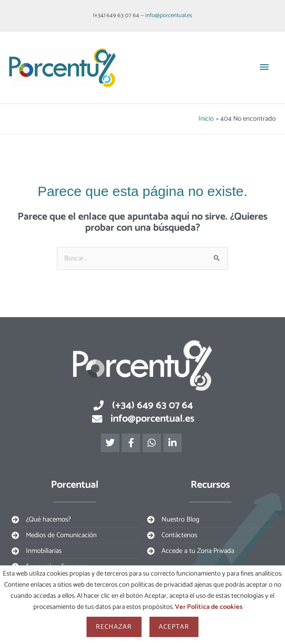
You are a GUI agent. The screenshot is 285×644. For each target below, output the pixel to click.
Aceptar (174, 627)
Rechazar (114, 627)
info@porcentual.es (169, 15)
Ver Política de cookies (209, 607)
